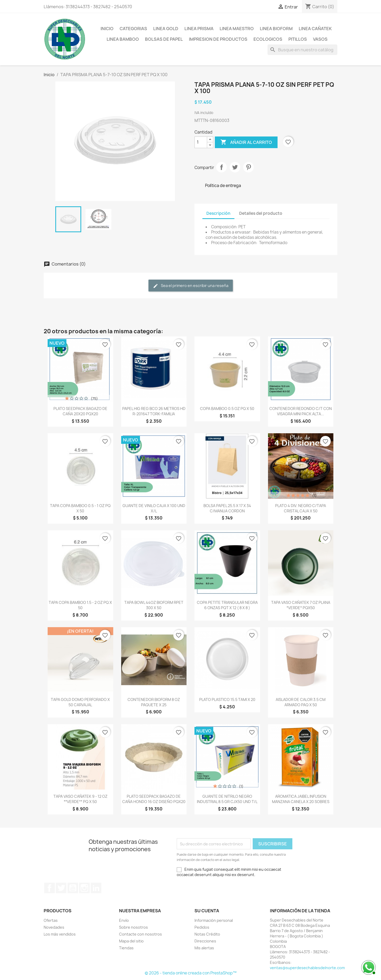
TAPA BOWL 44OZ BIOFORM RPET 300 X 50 (154, 605)
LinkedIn (96, 888)
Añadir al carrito (246, 142)
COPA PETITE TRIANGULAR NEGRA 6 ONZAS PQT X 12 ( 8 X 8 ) (227, 605)
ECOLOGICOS (268, 39)
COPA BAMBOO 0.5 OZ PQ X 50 (227, 409)
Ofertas (51, 920)
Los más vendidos (60, 934)
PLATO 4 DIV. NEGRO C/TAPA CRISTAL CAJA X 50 (301, 508)
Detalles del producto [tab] (261, 213)
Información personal (214, 920)
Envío (124, 920)
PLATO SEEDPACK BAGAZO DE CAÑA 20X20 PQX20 (80, 411)
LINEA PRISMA (199, 29)
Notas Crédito (207, 934)
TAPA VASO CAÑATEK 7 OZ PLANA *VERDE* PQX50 (301, 605)
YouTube (73, 888)
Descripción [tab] (218, 213)
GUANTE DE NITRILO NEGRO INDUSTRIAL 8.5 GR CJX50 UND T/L (227, 799)
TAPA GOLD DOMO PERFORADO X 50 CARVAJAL (80, 702)
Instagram (84, 888)
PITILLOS (298, 39)
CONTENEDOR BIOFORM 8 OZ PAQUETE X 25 (154, 702)
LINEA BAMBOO (123, 39)
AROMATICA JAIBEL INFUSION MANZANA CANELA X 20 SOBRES (301, 799)
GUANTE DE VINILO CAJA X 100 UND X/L (154, 508)
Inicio (107, 29)
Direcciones (205, 941)
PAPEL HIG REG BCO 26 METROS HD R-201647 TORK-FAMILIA (154, 411)
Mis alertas (204, 948)
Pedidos (202, 927)
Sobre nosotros (133, 927)
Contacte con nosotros (140, 934)
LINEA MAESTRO (237, 29)
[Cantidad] (201, 142)
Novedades (54, 927)
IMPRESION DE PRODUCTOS (218, 39)
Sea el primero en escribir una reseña (191, 286)
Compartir (221, 167)
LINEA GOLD (166, 29)
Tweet (235, 167)
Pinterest (248, 167)
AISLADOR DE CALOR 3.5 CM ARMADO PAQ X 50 (301, 702)
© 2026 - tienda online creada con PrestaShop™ (191, 973)
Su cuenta (207, 911)
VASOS (320, 39)
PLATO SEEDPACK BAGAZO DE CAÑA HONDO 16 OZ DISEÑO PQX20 (154, 799)
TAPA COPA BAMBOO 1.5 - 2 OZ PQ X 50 (80, 605)
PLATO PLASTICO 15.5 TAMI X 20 (227, 699)
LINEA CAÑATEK (315, 29)
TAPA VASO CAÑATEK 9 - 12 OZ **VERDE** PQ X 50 (80, 799)
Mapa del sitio (131, 941)
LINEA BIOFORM (276, 29)
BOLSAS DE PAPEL (164, 39)
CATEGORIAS (133, 29)
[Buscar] (302, 50)
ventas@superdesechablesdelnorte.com (307, 968)
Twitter (61, 888)
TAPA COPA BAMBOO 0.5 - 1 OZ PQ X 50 (80, 508)
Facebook (49, 888)
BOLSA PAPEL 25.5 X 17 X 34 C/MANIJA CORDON (227, 508)
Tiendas (126, 948)
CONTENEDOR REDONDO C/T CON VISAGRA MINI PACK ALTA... (301, 411)
